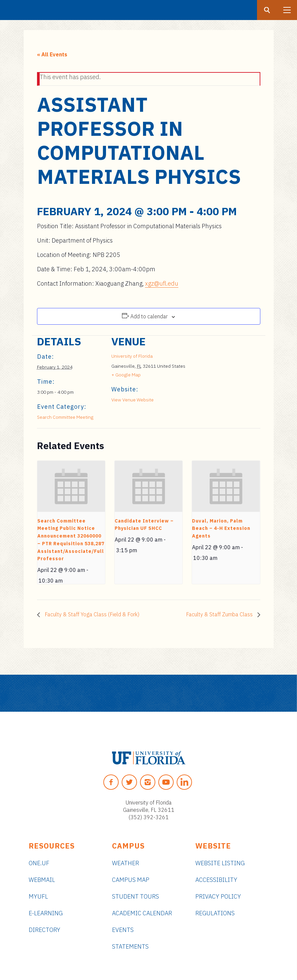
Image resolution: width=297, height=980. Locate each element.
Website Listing (220, 863)
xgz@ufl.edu (162, 283)
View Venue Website (132, 400)
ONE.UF (39, 863)
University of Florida (132, 356)
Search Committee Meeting (65, 417)
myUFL (38, 896)
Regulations (215, 913)
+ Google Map (126, 375)
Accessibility (216, 880)
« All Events (52, 54)
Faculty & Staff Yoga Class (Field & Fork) (91, 614)
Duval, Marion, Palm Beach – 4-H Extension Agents (221, 528)
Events (123, 930)
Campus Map (131, 880)
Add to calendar (149, 316)
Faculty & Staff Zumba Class (220, 614)
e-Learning (46, 913)
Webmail (42, 880)
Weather (125, 863)
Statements (130, 946)
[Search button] (267, 10)
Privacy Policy (218, 896)
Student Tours (135, 896)
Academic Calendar (142, 913)
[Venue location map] (221, 382)
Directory (44, 930)
